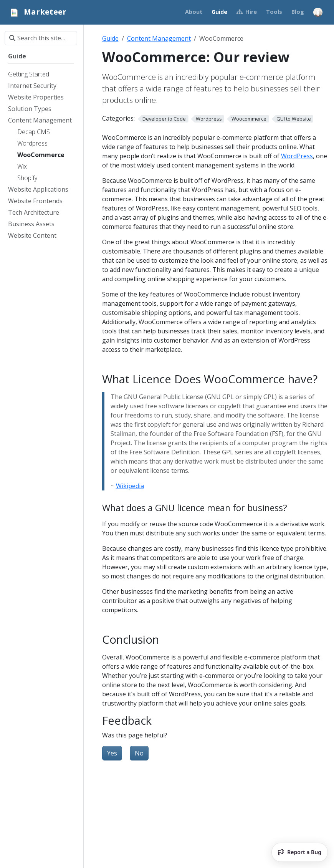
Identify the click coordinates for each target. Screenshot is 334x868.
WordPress (297, 156)
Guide (110, 38)
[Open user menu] (318, 12)
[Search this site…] (41, 38)
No (139, 753)
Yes (112, 753)
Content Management (159, 38)
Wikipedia (130, 486)
